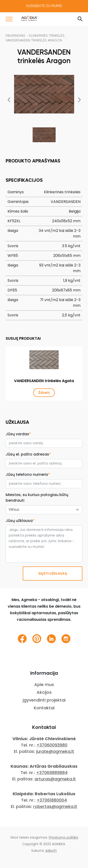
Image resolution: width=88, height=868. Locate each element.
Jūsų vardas (18, 434)
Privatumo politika (63, 837)
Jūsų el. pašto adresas (28, 454)
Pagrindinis (15, 36)
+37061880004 (52, 800)
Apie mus (44, 684)
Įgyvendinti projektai (44, 700)
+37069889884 (52, 773)
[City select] (44, 510)
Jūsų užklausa (20, 521)
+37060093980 (52, 745)
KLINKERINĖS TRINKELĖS (47, 36)
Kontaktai (44, 708)
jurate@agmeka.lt (55, 751)
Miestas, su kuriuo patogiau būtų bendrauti (37, 498)
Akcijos (44, 692)
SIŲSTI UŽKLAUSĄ (53, 573)
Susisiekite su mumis (44, 6)
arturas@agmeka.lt (55, 779)
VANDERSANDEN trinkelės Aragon (34, 40)
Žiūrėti (44, 393)
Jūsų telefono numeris (28, 474)
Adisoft (51, 851)
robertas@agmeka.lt (55, 806)
